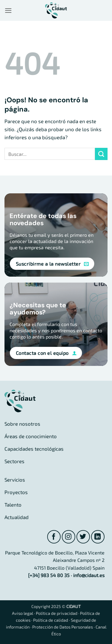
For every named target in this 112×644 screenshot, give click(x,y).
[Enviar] (101, 154)
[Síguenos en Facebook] (54, 537)
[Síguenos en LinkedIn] (98, 537)
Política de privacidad (57, 613)
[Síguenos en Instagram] (69, 537)
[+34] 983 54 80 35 (49, 575)
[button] (8, 11)
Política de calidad (51, 620)
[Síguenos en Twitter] (83, 537)
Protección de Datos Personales (63, 627)
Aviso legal (23, 613)
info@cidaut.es (89, 575)
